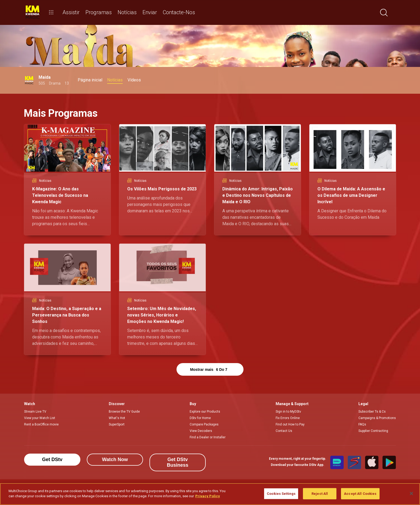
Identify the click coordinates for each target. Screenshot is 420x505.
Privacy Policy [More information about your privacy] (208, 496)
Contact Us (284, 431)
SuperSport (117, 424)
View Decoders (201, 431)
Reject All (320, 494)
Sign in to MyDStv (288, 412)
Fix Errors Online (288, 418)
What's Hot (117, 418)
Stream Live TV (35, 412)
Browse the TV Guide (124, 412)
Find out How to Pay (290, 424)
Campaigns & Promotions (377, 418)
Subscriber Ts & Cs (372, 412)
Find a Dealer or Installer (208, 437)
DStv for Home (200, 418)
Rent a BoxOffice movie (41, 424)
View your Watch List (40, 418)
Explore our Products (205, 412)
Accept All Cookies (360, 494)
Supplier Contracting (373, 431)
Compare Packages (204, 424)
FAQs (362, 424)
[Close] (411, 493)
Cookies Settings (281, 494)
